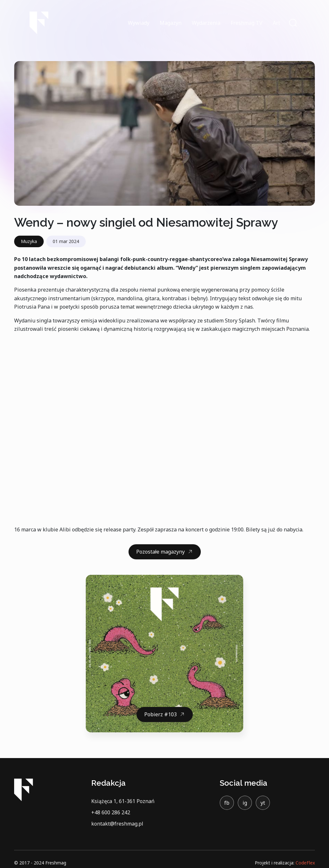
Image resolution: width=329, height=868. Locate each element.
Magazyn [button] (171, 23)
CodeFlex (305, 863)
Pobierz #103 (160, 714)
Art (276, 23)
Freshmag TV (247, 23)
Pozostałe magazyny (160, 552)
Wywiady (139, 23)
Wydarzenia (206, 23)
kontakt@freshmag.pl (117, 824)
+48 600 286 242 (111, 812)
